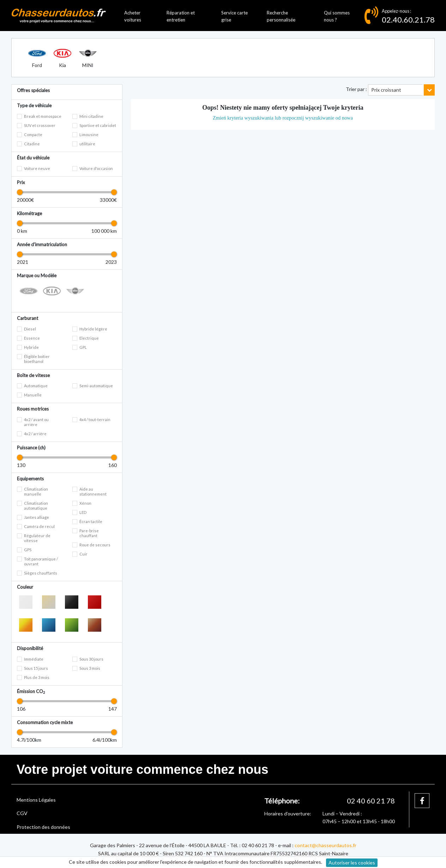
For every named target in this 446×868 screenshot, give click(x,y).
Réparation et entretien (181, 16)
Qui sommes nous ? (337, 16)
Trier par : (356, 89)
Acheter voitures (133, 16)
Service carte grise (234, 16)
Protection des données (43, 827)
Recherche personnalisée (281, 16)
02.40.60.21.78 (408, 20)
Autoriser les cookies (352, 863)
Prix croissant (386, 90)
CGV (22, 813)
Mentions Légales (36, 800)
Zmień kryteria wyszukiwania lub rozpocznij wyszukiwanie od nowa (283, 118)
